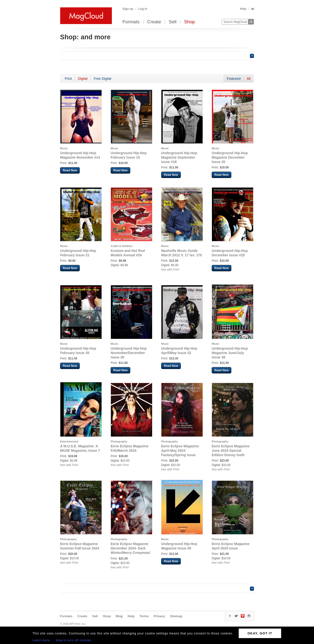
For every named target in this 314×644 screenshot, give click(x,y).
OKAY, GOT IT (260, 633)
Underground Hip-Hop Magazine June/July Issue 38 (230, 353)
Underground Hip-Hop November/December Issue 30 (129, 353)
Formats (131, 22)
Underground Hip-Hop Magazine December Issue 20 (230, 157)
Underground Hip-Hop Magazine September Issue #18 (179, 157)
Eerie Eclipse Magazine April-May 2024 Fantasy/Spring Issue (180, 451)
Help (243, 9)
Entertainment (69, 441)
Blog (119, 616)
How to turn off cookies (74, 640)
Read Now (70, 170)
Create (154, 22)
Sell (173, 22)
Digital (83, 79)
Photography (119, 441)
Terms (144, 616)
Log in (143, 9)
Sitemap (176, 616)
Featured (234, 79)
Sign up (128, 9)
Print (68, 79)
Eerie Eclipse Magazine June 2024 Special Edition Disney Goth (231, 451)
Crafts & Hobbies (122, 246)
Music (64, 148)
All (249, 79)
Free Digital (103, 79)
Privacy (159, 616)
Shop (189, 22)
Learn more (41, 640)
